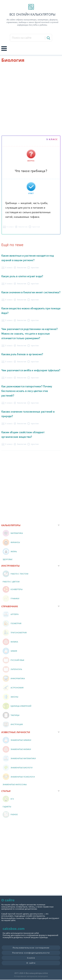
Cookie (31, 958)
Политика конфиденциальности (31, 953)
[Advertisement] (31, 100)
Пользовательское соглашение (31, 948)
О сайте (31, 963)
